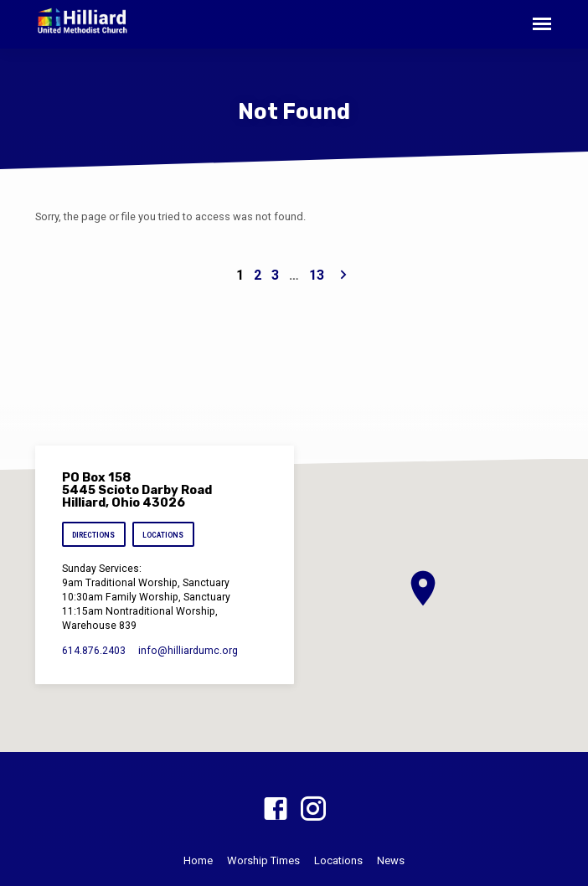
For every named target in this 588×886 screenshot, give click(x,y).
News (391, 860)
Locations (163, 535)
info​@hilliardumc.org (188, 651)
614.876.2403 (94, 651)
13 (317, 275)
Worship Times (263, 860)
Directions (93, 535)
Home (198, 860)
